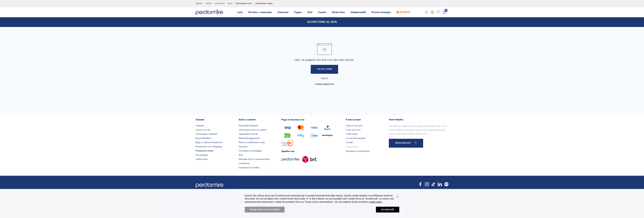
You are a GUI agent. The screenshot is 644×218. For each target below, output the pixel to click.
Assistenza (220, 4)
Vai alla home (324, 69)
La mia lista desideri (356, 138)
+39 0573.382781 (250, 201)
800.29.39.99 (205, 196)
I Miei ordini (352, 134)
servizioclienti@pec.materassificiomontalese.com (427, 212)
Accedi (349, 142)
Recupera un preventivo (358, 151)
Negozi (209, 4)
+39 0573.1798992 (208, 198)
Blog (230, 4)
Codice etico (202, 159)
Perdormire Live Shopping (209, 147)
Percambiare (202, 155)
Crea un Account (354, 126)
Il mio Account (353, 130)
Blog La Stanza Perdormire (209, 142)
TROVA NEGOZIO (403, 143)
